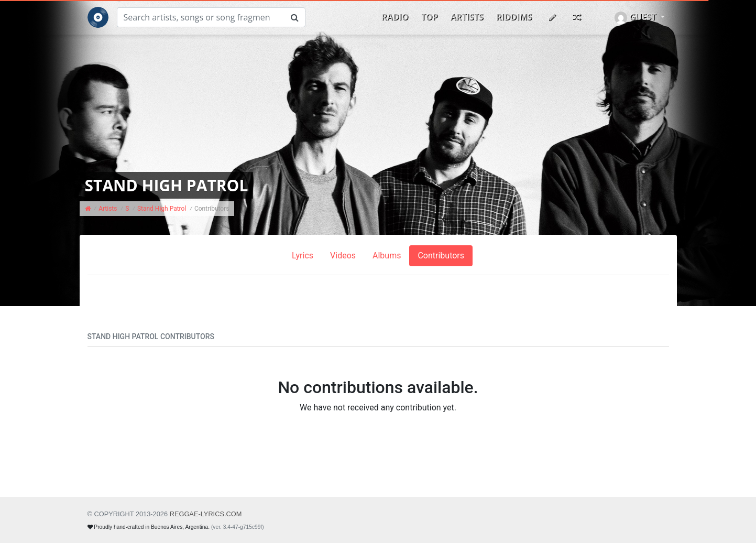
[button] (639, 17)
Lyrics (303, 256)
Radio (395, 17)
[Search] (201, 17)
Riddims (514, 17)
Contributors (441, 256)
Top (430, 17)
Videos (343, 256)
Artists (467, 17)
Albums (387, 256)
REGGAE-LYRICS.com (206, 514)
